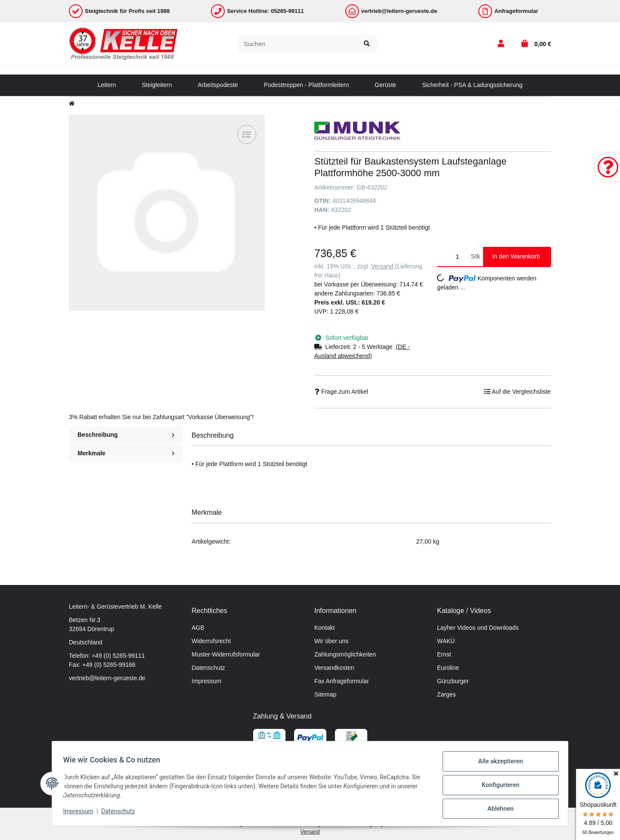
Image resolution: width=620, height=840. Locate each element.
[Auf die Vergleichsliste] (247, 134)
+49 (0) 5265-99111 (118, 656)
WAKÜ (446, 641)
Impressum (206, 681)
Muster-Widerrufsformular (226, 654)
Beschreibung (126, 435)
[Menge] (453, 257)
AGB (198, 628)
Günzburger (453, 681)
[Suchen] (296, 44)
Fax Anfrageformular (342, 681)
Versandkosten (334, 668)
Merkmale (126, 453)
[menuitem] (107, 85)
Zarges (446, 694)
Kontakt (324, 628)
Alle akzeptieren (498, 765)
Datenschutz (208, 668)
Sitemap (325, 694)
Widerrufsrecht (211, 641)
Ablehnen (498, 809)
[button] (501, 44)
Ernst (444, 654)
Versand (383, 266)
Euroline (448, 668)
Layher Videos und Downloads (478, 628)
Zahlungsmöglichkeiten (345, 654)
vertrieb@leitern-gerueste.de (107, 678)
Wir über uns (331, 641)
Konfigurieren (498, 787)
